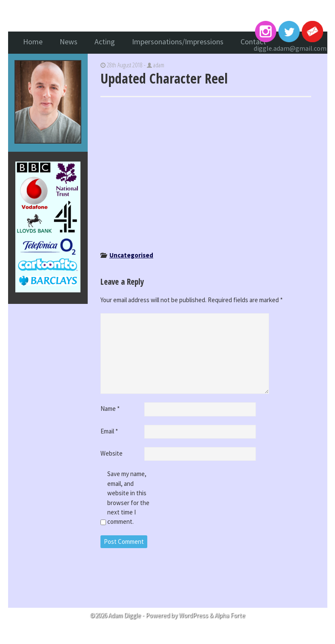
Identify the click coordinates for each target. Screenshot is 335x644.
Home (33, 42)
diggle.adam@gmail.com (290, 48)
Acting (105, 42)
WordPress (193, 615)
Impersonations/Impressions (178, 42)
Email (109, 431)
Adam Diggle (168, 17)
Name (110, 409)
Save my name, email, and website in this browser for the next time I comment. (128, 498)
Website (112, 453)
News (69, 42)
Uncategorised (131, 255)
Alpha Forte (230, 615)
